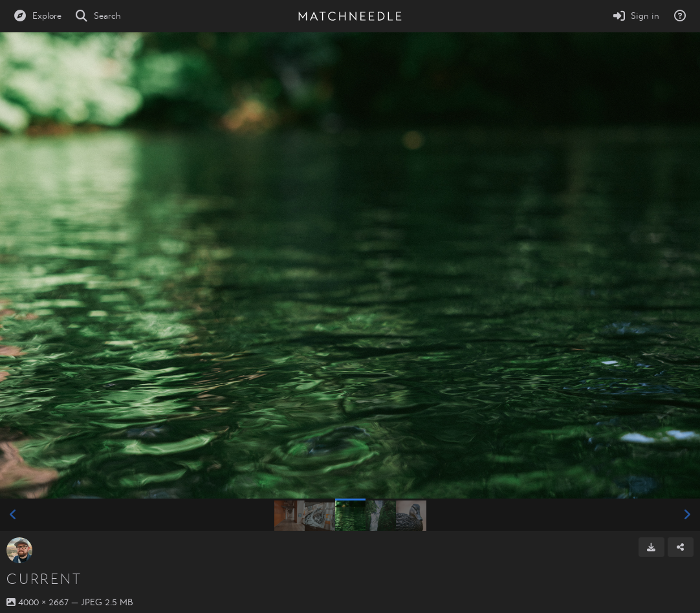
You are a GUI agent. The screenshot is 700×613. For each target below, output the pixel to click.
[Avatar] (19, 550)
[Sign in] (636, 16)
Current (44, 579)
